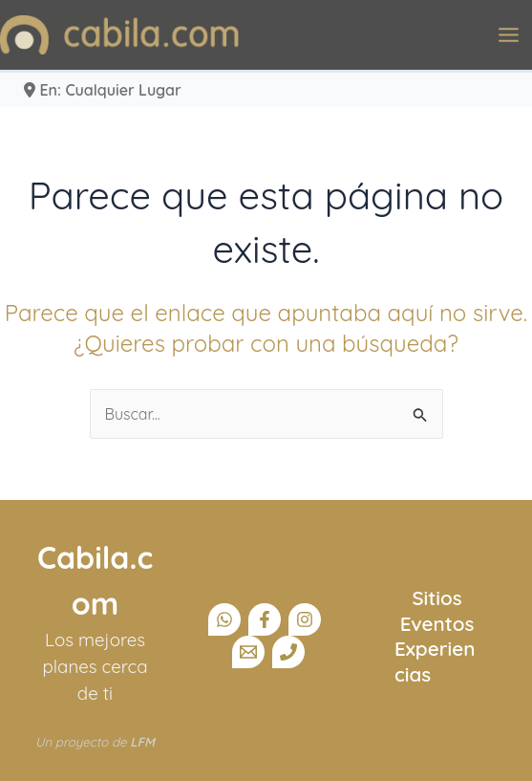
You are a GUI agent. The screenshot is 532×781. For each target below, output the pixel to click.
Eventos (437, 623)
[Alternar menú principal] (509, 35)
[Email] (248, 652)
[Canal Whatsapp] (224, 619)
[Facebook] (265, 619)
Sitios (436, 597)
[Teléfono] (288, 652)
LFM (142, 742)
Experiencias (435, 661)
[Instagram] (305, 619)
